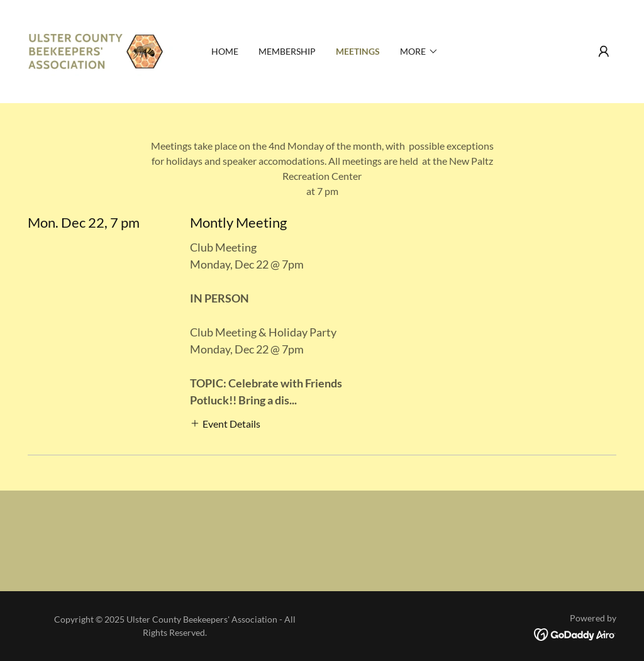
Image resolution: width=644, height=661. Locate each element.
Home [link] (225, 51)
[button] (604, 52)
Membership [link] (287, 51)
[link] (101, 50)
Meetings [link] (358, 51)
